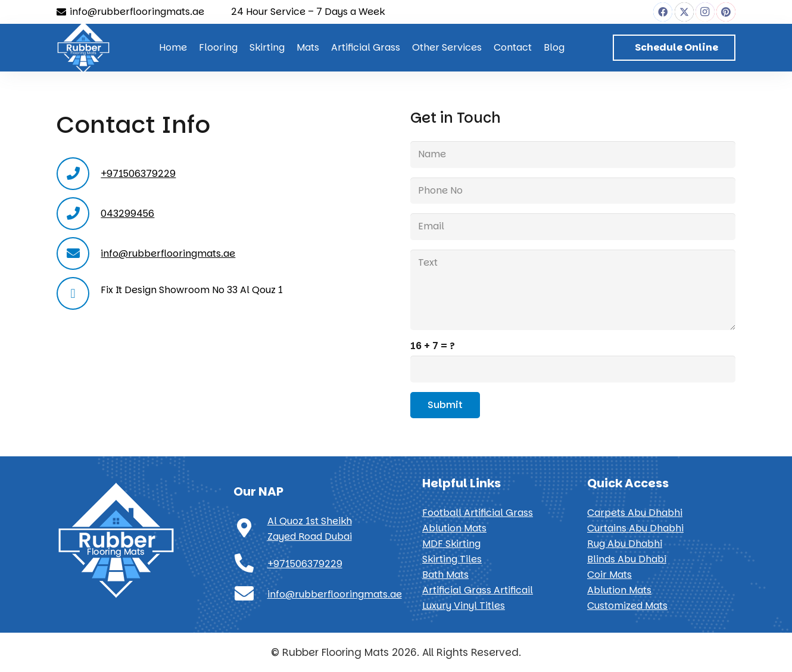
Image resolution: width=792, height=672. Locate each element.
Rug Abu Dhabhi (625, 544)
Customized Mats (627, 606)
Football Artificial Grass (478, 513)
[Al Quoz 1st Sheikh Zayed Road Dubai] (250, 529)
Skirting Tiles (452, 559)
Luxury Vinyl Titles (464, 606)
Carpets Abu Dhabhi (635, 513)
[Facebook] (663, 12)
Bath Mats (445, 575)
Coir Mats (609, 575)
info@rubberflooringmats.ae (168, 253)
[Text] (573, 290)
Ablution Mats (454, 528)
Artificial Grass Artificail (478, 590)
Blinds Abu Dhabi (627, 559)
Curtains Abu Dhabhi (635, 528)
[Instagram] (705, 12)
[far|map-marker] (79, 293)
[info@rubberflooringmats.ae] (250, 595)
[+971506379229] (250, 564)
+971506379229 (138, 174)
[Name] (573, 155)
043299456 (127, 214)
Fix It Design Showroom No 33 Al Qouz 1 (192, 290)
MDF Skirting (451, 544)
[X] (684, 12)
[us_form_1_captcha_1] (573, 369)
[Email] (573, 227)
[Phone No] (573, 191)
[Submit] (445, 405)
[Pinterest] (726, 12)
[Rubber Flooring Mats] (83, 48)
